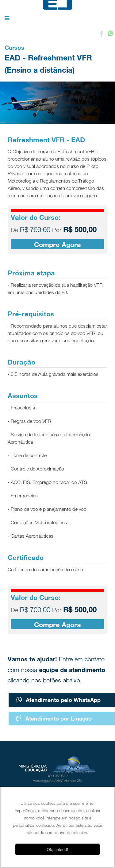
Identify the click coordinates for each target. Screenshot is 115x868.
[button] (7, 19)
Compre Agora (57, 244)
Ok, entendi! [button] (57, 849)
